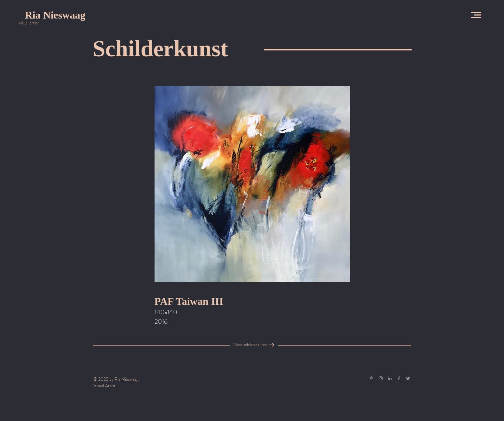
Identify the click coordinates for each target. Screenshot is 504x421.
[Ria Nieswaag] (55, 15)
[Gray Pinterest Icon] (372, 378)
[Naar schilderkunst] (250, 345)
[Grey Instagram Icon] (381, 378)
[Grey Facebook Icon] (399, 378)
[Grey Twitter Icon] (408, 378)
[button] (476, 15)
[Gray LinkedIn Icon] (390, 378)
